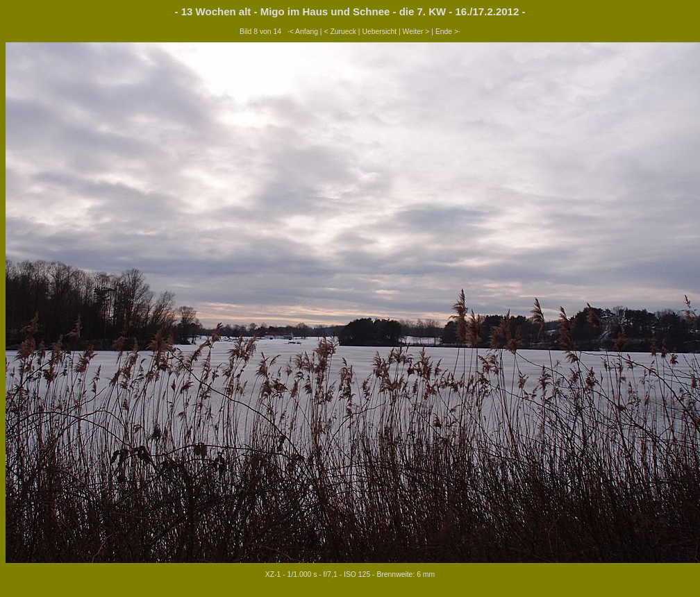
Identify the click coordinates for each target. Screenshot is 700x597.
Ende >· (448, 32)
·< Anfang (303, 32)
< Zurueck (340, 32)
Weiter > (416, 32)
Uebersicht (379, 32)
